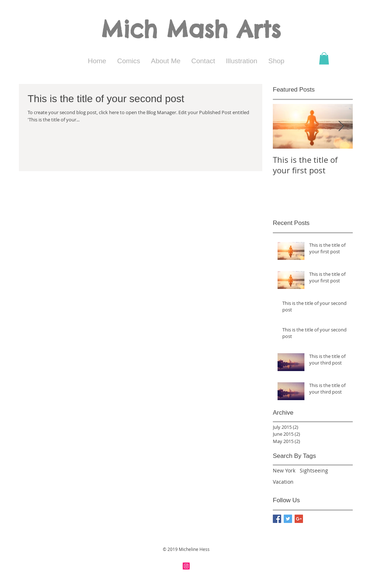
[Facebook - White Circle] (195, 566)
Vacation (283, 482)
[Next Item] (341, 126)
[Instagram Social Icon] (186, 566)
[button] (324, 58)
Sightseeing (314, 470)
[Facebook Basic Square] (277, 519)
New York (284, 470)
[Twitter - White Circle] (203, 566)
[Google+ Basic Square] (299, 519)
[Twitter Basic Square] (288, 519)
